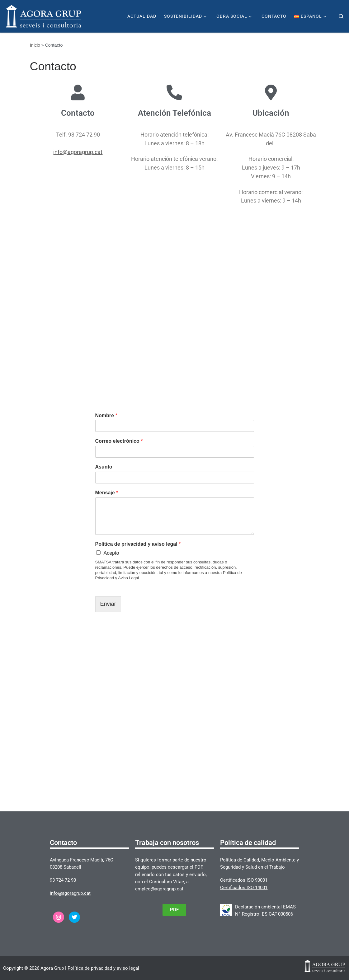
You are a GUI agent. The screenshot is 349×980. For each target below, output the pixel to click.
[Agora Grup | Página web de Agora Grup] (44, 16)
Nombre (106, 415)
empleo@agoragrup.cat (159, 889)
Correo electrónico (119, 441)
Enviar (108, 604)
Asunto (104, 467)
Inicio (35, 45)
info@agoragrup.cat (78, 168)
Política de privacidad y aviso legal (138, 544)
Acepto (111, 553)
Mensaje (107, 493)
